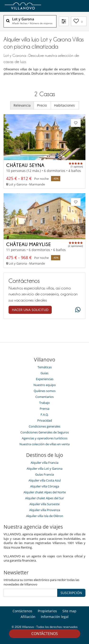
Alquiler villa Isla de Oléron (45, 516)
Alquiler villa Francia (44, 463)
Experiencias (45, 379)
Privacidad (45, 420)
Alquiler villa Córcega (45, 486)
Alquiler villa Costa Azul (45, 480)
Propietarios (47, 611)
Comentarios (44, 397)
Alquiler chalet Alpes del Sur (44, 498)
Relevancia (22, 105)
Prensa (44, 409)
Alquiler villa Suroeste (44, 504)
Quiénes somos (45, 391)
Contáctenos (45, 634)
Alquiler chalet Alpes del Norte (45, 492)
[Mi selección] (79, 21)
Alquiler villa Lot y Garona (44, 468)
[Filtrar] (64, 21)
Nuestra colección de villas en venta (44, 444)
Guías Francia (44, 474)
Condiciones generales (44, 426)
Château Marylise (29, 244)
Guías (44, 373)
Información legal (55, 617)
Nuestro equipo (45, 385)
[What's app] (77, 310)
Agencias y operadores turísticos (45, 438)
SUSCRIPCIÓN (71, 593)
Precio (42, 105)
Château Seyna (25, 165)
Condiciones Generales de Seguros (45, 432)
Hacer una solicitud (30, 310)
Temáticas (45, 367)
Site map (69, 611)
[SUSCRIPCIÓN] (30, 593)
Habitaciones (65, 105)
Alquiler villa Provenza (45, 510)
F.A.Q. (44, 414)
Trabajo (44, 403)
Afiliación (28, 617)
